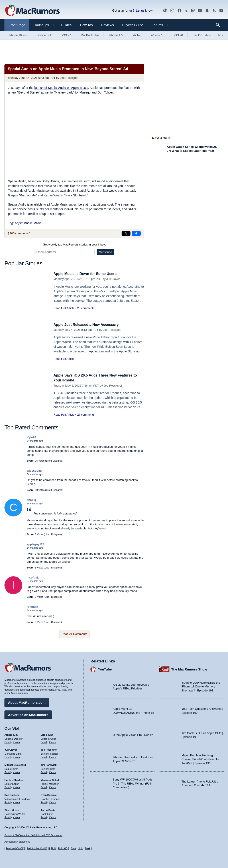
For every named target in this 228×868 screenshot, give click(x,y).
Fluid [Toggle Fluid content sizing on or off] (53, 848)
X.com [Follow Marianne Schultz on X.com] (52, 787)
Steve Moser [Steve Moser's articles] (12, 809)
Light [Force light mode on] (80, 848)
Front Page (17, 25)
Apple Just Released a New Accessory (88, 325)
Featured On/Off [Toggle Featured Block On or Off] (15, 848)
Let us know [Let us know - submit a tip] (144, 10)
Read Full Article (64, 308)
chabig (31, 500)
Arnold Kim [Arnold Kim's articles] (11, 734)
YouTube (105, 669)
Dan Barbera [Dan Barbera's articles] (12, 794)
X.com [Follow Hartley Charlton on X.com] (16, 787)
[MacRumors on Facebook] (179, 11)
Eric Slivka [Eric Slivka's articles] (47, 734)
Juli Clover (113, 279)
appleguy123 (36, 544)
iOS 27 (67, 35)
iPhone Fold (44, 35)
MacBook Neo (90, 35)
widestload (34, 471)
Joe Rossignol (69, 78)
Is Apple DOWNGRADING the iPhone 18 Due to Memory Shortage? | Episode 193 (201, 686)
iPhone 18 (158, 35)
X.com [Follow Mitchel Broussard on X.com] (16, 772)
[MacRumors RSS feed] (214, 11)
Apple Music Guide (28, 223)
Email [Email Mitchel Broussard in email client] (8, 772)
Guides (66, 25)
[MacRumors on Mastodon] (193, 11)
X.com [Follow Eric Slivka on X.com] (52, 741)
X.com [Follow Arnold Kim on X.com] (16, 741)
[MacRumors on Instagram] (172, 11)
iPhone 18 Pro (18, 35)
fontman (32, 607)
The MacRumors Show (189, 669)
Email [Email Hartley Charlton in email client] (8, 787)
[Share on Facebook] (136, 233)
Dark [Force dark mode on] (88, 848)
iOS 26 (178, 35)
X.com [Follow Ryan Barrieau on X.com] (52, 802)
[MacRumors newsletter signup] (221, 11)
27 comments (86, 415)
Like (48, 461)
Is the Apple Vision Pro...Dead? (133, 734)
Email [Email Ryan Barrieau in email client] (44, 802)
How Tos (86, 25)
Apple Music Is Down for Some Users (87, 274)
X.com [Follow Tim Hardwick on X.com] (52, 772)
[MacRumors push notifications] (207, 11)
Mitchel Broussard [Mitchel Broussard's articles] (15, 764)
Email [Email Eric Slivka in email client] (44, 741)
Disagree (57, 461)
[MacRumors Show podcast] (165, 11)
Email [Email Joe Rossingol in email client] (44, 756)
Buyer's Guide (133, 25)
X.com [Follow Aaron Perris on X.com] (52, 817)
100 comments (19, 233)
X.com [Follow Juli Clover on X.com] (16, 756)
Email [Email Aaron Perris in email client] (44, 817)
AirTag (137, 35)
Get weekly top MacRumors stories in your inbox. (74, 245)
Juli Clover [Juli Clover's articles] (11, 749)
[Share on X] (126, 233)
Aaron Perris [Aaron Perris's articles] (48, 809)
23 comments (86, 308)
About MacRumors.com (27, 702)
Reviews (107, 25)
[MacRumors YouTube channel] (200, 11)
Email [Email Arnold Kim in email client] (8, 741)
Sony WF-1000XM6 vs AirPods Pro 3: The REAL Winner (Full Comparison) (132, 783)
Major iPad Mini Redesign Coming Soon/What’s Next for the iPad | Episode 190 (201, 758)
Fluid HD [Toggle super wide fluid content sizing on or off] (63, 848)
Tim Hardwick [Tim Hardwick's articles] (49, 764)
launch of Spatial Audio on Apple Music (61, 88)
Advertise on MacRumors (28, 714)
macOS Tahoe (202, 35)
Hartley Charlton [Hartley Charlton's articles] (14, 779)
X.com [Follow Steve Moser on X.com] (16, 817)
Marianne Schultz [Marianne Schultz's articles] (51, 779)
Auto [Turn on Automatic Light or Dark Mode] (73, 848)
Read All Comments (74, 634)
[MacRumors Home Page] (32, 11)
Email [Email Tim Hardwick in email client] (44, 772)
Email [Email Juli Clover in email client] (8, 756)
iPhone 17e (116, 35)
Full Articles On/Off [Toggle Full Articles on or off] (37, 848)
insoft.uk (33, 578)
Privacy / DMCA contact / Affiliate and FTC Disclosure (33, 835)
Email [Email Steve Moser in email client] (8, 817)
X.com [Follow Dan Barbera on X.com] (16, 802)
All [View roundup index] (221, 35)
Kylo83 (32, 437)
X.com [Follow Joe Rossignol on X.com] (52, 756)
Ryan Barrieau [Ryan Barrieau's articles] (49, 794)
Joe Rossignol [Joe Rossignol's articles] (49, 749)
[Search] (219, 25)
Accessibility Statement (17, 842)
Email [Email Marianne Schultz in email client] (44, 787)
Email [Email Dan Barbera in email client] (8, 802)
